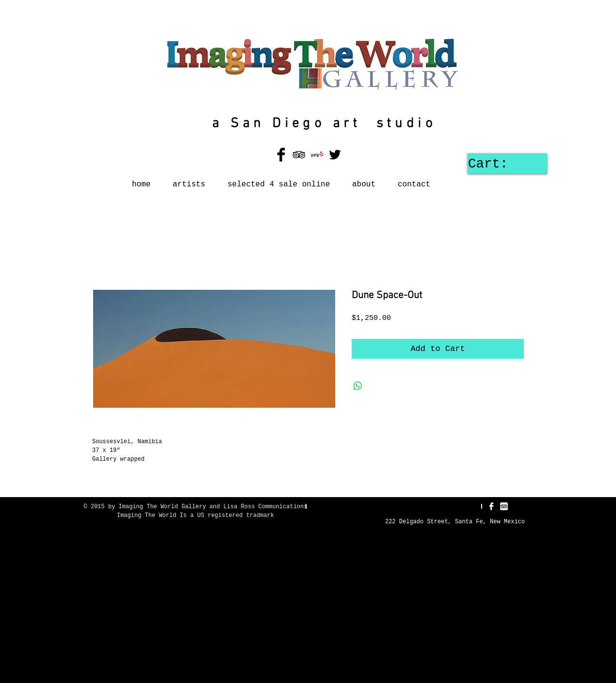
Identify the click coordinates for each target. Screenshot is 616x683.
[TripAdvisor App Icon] (299, 155)
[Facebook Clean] (491, 506)
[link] (504, 163)
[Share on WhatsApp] (358, 386)
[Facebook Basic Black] (281, 155)
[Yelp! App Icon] (317, 155)
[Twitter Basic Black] (335, 155)
